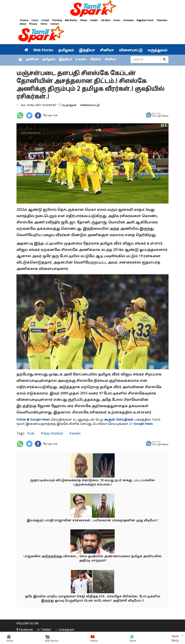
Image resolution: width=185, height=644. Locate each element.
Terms (44, 24)
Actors (117, 20)
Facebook (25, 630)
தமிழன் (71, 105)
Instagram (65, 630)
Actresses (128, 20)
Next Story (175, 638)
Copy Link (52, 115)
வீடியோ (96, 60)
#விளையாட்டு (90, 105)
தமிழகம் (66, 50)
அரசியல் (32, 60)
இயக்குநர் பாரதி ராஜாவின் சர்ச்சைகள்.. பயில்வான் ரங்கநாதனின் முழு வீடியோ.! (92, 521)
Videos (84, 20)
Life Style (105, 20)
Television (162, 20)
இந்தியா (87, 50)
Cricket (45, 20)
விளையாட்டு (131, 50)
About (23, 24)
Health (94, 20)
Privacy (33, 24)
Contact (55, 24)
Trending (57, 20)
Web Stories (71, 20)
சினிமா (107, 50)
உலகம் (81, 60)
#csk (31, 433)
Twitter (44, 630)
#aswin (74, 433)
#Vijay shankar (51, 433)
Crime (35, 20)
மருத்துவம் (158, 50)
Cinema (24, 20)
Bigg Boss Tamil (145, 20)
